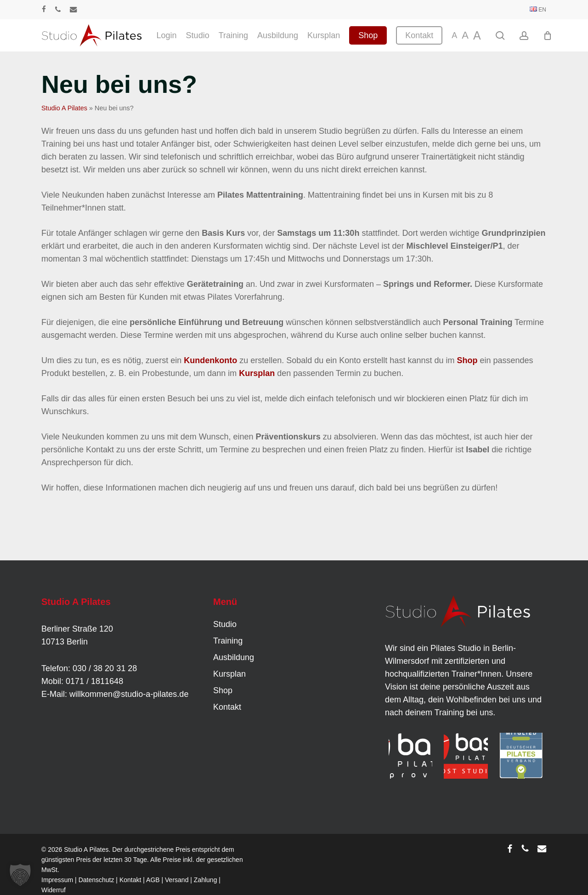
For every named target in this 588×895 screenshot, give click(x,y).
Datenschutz (96, 880)
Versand (177, 880)
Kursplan (257, 373)
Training (228, 641)
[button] (20, 875)
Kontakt (227, 707)
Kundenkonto (210, 360)
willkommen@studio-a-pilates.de (129, 694)
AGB (153, 880)
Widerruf (54, 890)
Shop (467, 360)
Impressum (57, 880)
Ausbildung (234, 657)
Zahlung (206, 880)
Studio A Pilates (64, 108)
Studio (225, 624)
